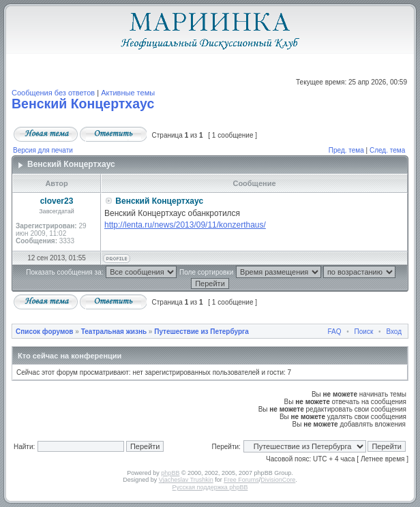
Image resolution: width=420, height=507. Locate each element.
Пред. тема (346, 150)
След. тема (387, 150)
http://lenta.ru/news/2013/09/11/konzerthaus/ (185, 225)
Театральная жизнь (114, 332)
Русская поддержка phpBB (210, 487)
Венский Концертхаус (83, 104)
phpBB (170, 473)
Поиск (364, 332)
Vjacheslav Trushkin (186, 480)
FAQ (335, 332)
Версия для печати (43, 150)
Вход (394, 332)
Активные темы (128, 93)
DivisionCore (278, 480)
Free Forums (241, 480)
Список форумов (45, 332)
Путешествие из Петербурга (201, 332)
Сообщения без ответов (53, 93)
